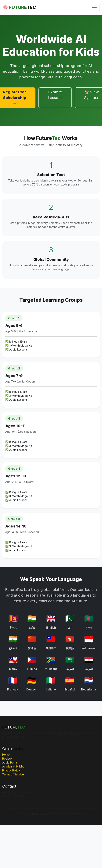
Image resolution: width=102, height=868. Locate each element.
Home (6, 755)
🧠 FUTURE (19, 7)
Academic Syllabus (14, 766)
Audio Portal (10, 762)
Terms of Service (13, 774)
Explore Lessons (55, 95)
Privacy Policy (11, 770)
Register (7, 759)
